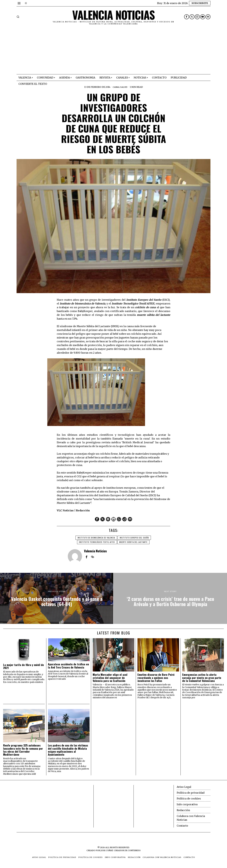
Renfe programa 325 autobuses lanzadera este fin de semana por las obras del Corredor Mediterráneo (23, 750)
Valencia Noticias (95, 551)
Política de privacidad (191, 793)
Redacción (183, 810)
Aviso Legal (184, 787)
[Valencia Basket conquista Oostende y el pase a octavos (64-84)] (57, 598)
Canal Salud (120, 87)
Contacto (182, 825)
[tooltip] (187, 17)
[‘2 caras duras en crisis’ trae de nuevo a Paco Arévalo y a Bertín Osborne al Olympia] (170, 598)
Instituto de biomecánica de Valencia (96, 537)
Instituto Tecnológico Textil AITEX (97, 542)
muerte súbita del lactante (134, 542)
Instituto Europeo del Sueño (135, 537)
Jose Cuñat (107, 850)
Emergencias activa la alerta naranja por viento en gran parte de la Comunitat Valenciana (202, 677)
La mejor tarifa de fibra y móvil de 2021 (23, 666)
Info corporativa (187, 804)
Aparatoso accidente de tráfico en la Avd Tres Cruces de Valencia (68, 666)
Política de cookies (189, 798)
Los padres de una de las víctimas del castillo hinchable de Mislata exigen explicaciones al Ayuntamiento (68, 750)
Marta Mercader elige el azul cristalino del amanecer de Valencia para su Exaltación (110, 677)
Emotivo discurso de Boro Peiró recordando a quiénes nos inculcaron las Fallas (156, 677)
